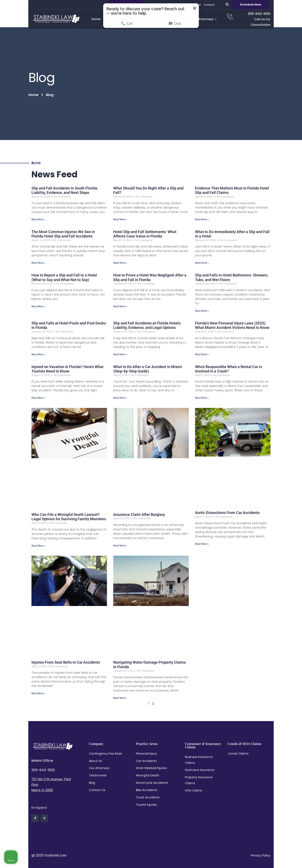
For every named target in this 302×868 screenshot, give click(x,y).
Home (33, 95)
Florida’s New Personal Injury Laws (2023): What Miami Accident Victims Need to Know (232, 325)
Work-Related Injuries (151, 768)
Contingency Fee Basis (105, 754)
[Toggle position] (279, 734)
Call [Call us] (135, 21)
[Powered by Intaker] (266, 859)
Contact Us (97, 790)
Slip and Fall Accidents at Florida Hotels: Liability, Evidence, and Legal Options (147, 325)
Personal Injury (146, 754)
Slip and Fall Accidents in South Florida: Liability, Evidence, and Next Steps (65, 190)
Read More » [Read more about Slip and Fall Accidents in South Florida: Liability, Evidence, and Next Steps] (38, 219)
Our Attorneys (99, 768)
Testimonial (98, 775)
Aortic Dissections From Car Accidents (227, 513)
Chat (167, 21)
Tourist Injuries (146, 805)
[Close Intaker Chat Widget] (288, 734)
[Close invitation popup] (181, 10)
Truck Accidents (148, 797)
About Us (95, 761)
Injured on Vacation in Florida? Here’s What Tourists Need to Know (67, 369)
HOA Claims (194, 790)
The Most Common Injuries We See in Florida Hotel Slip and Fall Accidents (63, 234)
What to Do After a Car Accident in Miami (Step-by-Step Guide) (148, 369)
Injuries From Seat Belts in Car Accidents (66, 662)
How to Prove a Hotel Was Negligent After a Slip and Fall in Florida (150, 277)
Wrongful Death (148, 775)
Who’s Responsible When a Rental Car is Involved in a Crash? (228, 369)
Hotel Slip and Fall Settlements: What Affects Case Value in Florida (145, 234)
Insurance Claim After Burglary (139, 514)
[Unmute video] (228, 734)
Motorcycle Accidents (152, 783)
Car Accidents (146, 761)
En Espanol (39, 808)
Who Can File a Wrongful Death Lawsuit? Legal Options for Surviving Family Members (69, 517)
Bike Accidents (146, 790)
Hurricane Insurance (200, 770)
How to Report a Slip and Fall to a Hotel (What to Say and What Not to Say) (64, 277)
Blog (92, 783)
